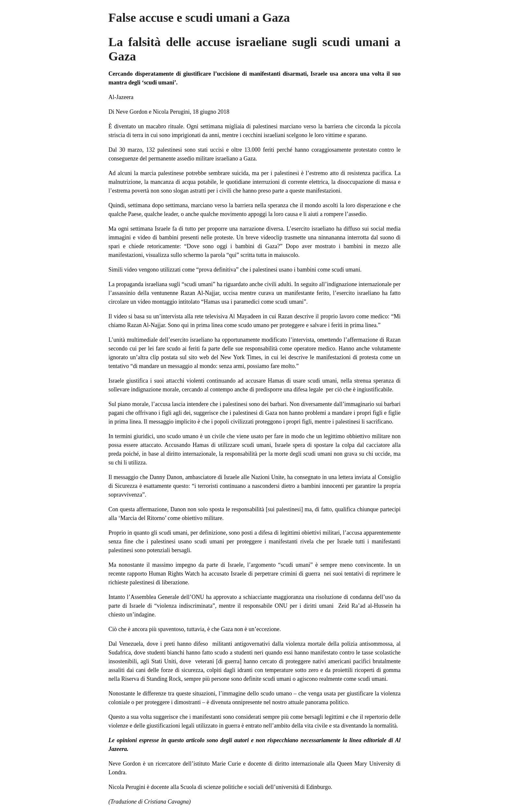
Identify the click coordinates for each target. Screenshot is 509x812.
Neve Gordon (132, 112)
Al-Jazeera (121, 97)
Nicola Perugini (171, 112)
